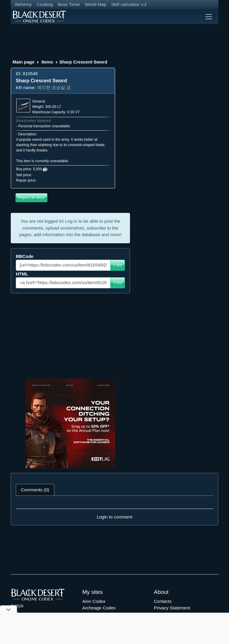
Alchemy (23, 4)
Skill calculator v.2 (129, 4)
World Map (96, 4)
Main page (23, 62)
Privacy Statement (172, 608)
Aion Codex (94, 601)
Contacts (163, 601)
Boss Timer (69, 4)
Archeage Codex (99, 608)
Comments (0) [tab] (35, 490)
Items (47, 62)
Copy (118, 265)
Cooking (45, 4)
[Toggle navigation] (209, 17)
